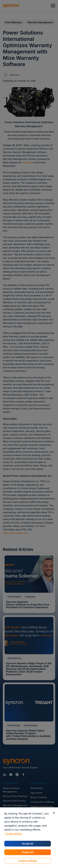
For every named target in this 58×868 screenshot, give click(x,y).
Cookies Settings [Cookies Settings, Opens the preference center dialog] (28, 861)
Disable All (28, 852)
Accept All (28, 844)
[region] (29, 838)
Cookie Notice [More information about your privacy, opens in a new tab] (14, 834)
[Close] (54, 813)
